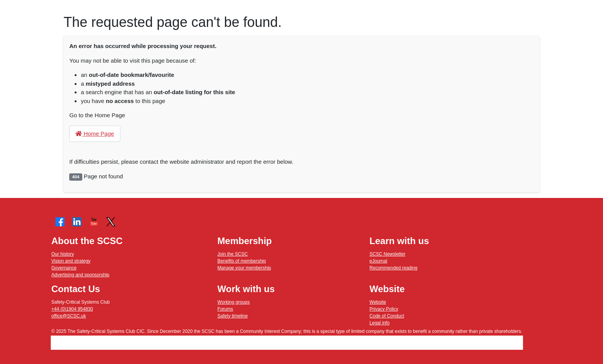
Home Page (95, 134)
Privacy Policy (384, 309)
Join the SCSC (232, 254)
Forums (225, 309)
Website (378, 302)
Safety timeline (232, 316)
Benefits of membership (242, 261)
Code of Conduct (387, 316)
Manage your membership (244, 268)
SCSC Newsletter (387, 254)
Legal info (380, 323)
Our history (63, 254)
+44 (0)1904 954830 (72, 309)
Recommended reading (394, 268)
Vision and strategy (71, 261)
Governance (64, 268)
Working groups (233, 302)
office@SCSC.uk (69, 316)
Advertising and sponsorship (81, 275)
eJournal (378, 261)
